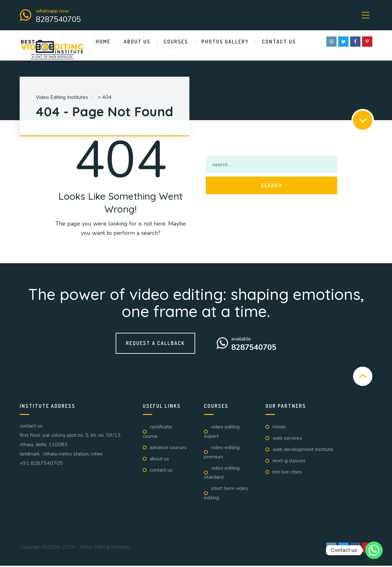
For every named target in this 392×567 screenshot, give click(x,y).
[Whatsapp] (374, 550)
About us (137, 43)
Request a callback (155, 344)
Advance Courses (168, 449)
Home (103, 43)
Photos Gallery (225, 43)
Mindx (279, 428)
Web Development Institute (303, 451)
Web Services (287, 439)
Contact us (279, 43)
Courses (176, 43)
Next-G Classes (289, 462)
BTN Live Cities (287, 473)
